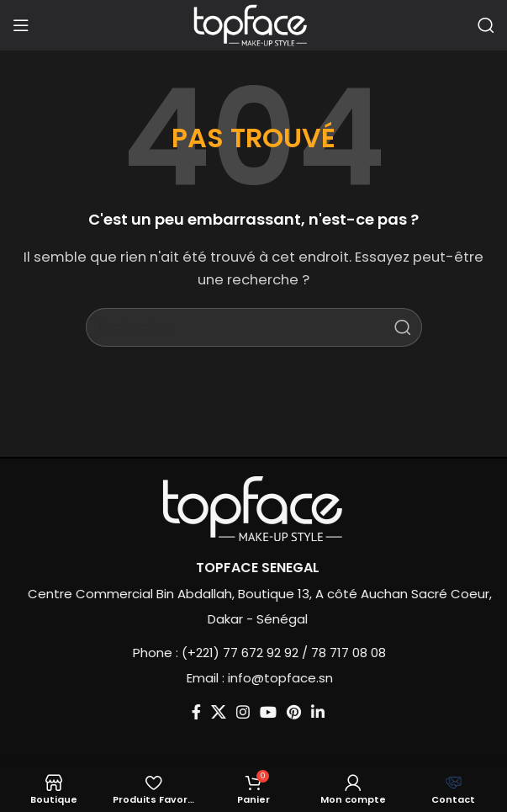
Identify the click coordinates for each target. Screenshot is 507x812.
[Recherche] (486, 25)
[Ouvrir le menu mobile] (21, 25)
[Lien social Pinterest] (279, 712)
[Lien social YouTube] (253, 712)
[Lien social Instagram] (228, 712)
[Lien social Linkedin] (303, 712)
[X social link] (203, 712)
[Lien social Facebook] (181, 712)
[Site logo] (254, 24)
